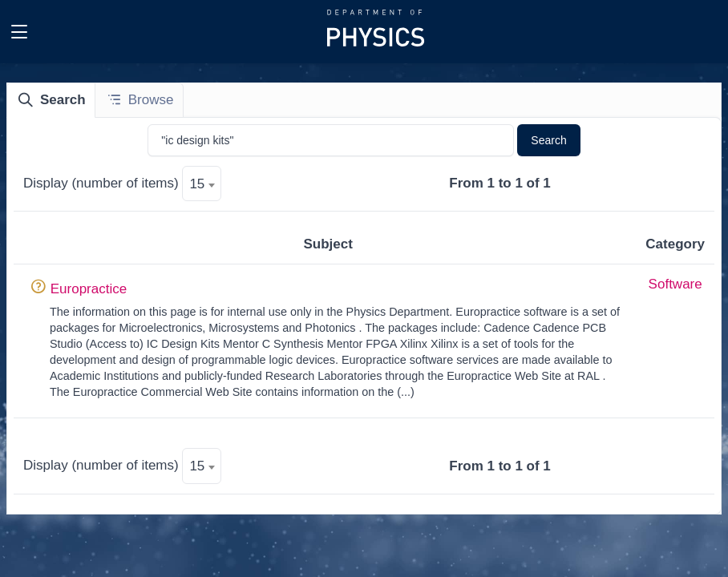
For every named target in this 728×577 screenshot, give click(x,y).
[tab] (51, 100)
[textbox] (202, 184)
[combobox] (202, 184)
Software (675, 284)
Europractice (89, 289)
